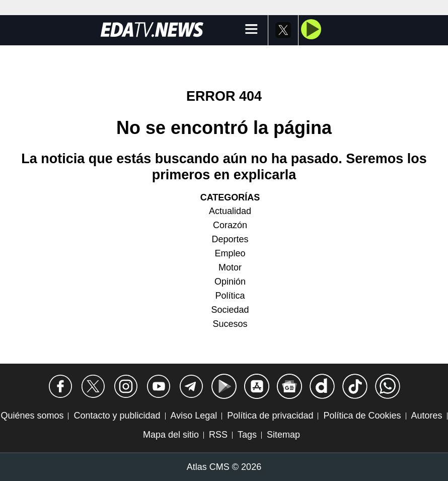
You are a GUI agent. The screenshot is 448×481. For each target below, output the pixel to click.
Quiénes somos (32, 416)
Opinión (230, 282)
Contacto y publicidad (117, 416)
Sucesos (230, 324)
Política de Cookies (362, 416)
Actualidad (230, 211)
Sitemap (283, 435)
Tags (247, 435)
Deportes (230, 239)
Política (230, 296)
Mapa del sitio (171, 435)
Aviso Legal (194, 416)
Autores (427, 416)
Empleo (230, 253)
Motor (230, 267)
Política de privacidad (270, 416)
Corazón (230, 225)
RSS (218, 435)
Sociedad (230, 310)
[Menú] (251, 30)
